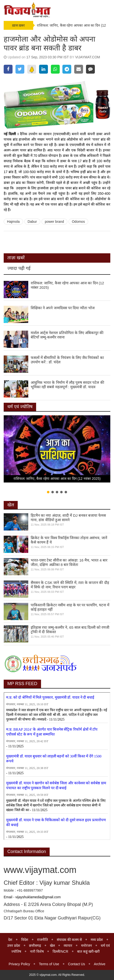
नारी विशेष (37, 951)
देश (10, 940)
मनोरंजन (86, 946)
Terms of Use (49, 964)
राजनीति (43, 940)
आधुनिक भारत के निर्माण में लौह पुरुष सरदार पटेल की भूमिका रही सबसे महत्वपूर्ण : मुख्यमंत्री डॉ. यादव (67, 385)
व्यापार (68, 946)
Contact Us (77, 964)
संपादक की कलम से (69, 940)
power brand (54, 222)
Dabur (32, 222)
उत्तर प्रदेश (14, 946)
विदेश (25, 940)
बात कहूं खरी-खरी (88, 951)
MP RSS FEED (22, 684)
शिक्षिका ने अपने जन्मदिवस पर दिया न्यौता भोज (63, 308)
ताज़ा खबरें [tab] (16, 258)
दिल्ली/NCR (60, 951)
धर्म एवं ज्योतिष (20, 407)
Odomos (78, 222)
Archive (100, 964)
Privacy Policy (19, 964)
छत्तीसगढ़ (35, 946)
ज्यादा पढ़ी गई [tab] (19, 268)
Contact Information (27, 851)
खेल (11, 505)
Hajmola (13, 222)
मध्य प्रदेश (97, 940)
